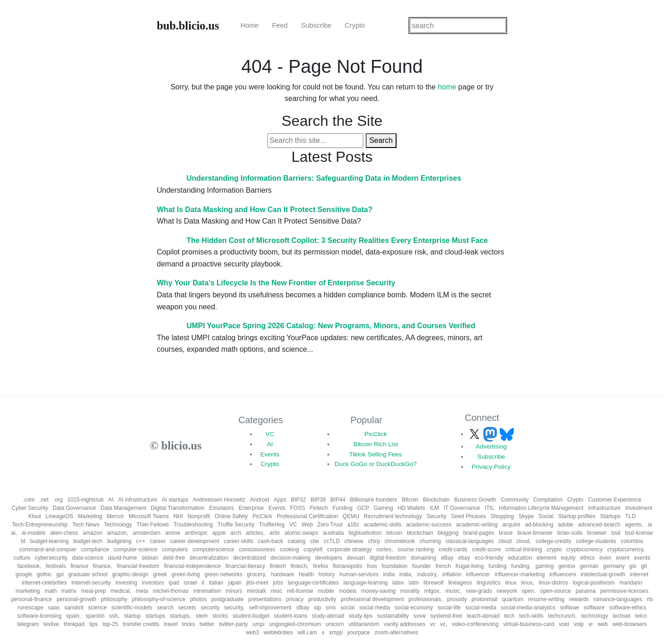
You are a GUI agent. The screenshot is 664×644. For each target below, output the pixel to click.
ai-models (34, 533)
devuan (356, 558)
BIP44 (338, 500)
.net (44, 500)
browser (597, 533)
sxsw (419, 616)
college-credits (554, 541)
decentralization (209, 558)
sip (317, 608)
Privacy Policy (491, 467)
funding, (521, 566)
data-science (88, 558)
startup (133, 616)
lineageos (460, 583)
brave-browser (535, 533)
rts (650, 599)
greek (160, 574)
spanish (95, 616)
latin (414, 583)
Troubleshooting (193, 525)
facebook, (29, 566)
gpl (60, 574)
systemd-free (446, 616)
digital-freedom (388, 558)
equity (568, 558)
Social (546, 516)
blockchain (420, 533)
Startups (610, 516)
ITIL (489, 508)
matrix (69, 591)
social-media (481, 608)
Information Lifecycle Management (541, 508)
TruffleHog (272, 525)
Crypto (355, 25)
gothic (44, 574)
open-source (555, 591)
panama (585, 591)
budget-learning (50, 541)
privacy (295, 599)
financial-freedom (138, 566)
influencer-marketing (520, 574)
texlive (51, 624)
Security (436, 516)
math (50, 591)
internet (639, 574)
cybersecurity (51, 558)
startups (155, 616)
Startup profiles (577, 516)
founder (422, 566)
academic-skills (382, 525)
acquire (511, 525)
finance (80, 566)
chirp (374, 541)
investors (153, 583)
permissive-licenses (625, 591)
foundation (395, 566)
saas (54, 608)
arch (236, 533)
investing (126, 583)
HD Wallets (411, 508)
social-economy (414, 608)
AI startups (175, 500)
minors (234, 591)
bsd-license (639, 533)
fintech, (299, 566)
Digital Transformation (178, 508)
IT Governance (462, 508)
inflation (452, 574)
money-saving (378, 591)
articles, (255, 533)
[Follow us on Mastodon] (491, 434)
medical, (121, 591)
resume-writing (546, 599)
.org (58, 500)
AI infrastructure (138, 500)
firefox (321, 566)
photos (198, 599)
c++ (141, 541)
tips (93, 624)
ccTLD (332, 541)
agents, (634, 525)
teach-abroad (483, 616)
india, (406, 574)
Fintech (319, 508)
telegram (28, 624)
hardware (283, 574)
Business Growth (475, 500)
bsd (616, 533)
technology (595, 616)
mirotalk (256, 591)
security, (234, 608)
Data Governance (74, 508)
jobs (278, 583)
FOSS (298, 508)
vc (433, 624)
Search (381, 140)
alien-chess (64, 533)
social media (375, 608)
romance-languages (618, 599)
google (24, 574)
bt (24, 541)
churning (430, 541)
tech (509, 616)
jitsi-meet (257, 583)
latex (398, 583)
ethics (587, 558)
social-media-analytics (528, 608)
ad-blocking (539, 525)
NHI (178, 516)
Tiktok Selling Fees (375, 454)
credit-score (487, 549)
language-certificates (313, 583)
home (447, 87)
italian (216, 583)
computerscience (213, 549)
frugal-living (470, 566)
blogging (448, 533)
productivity (322, 599)
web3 (252, 632)
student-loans (290, 616)
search (165, 608)
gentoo (567, 566)
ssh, (114, 616)
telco (641, 616)
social (347, 608)
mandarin (631, 583)
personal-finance (32, 599)
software (594, 608)
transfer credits (141, 624)
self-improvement (270, 608)
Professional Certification (307, 516)
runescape (30, 608)
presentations (265, 599)
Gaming (383, 508)
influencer (478, 574)
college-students (596, 541)
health (306, 574)
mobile (326, 591)
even (605, 558)
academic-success (429, 525)
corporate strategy (349, 549)
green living (186, 574)
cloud (505, 541)
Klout (34, 516)
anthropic (196, 533)
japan (235, 583)
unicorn (335, 624)
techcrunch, (563, 616)
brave (506, 533)
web (603, 624)
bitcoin (394, 533)
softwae (569, 608)
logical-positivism (594, 583)
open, (528, 591)
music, (454, 591)
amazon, (118, 533)
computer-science (136, 549)
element (547, 558)
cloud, (524, 541)
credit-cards (453, 549)
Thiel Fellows (153, 525)
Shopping (502, 516)
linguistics (489, 583)
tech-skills (531, 616)
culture (22, 558)
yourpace (359, 632)
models (348, 591)
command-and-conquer (48, 549)
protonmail (485, 599)
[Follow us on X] (475, 434)
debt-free (174, 558)
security (210, 608)
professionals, (426, 599)
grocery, (257, 574)
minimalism (207, 591)
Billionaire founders (373, 500)
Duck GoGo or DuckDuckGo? (375, 464)
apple (219, 533)
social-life (449, 608)
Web (307, 525)
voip (579, 624)
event (623, 558)
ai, (14, 533)
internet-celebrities (44, 583)
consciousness (257, 549)
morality (410, 591)
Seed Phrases (468, 516)
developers (329, 558)
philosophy (114, 599)
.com (29, 500)
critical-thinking (524, 549)
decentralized (249, 558)
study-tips (360, 616)
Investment (639, 508)
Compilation (548, 500)
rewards (579, 599)
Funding (342, 508)
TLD (631, 516)
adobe (566, 525)
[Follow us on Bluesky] (507, 434)
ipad (174, 583)
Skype (526, 516)
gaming (544, 566)
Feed (280, 25)
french (443, 566)
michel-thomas (171, 591)
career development (195, 541)
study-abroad (328, 616)
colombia (632, 541)
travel (171, 624)
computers (175, 549)
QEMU (351, 516)
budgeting (119, 541)
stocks (220, 616)
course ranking (416, 549)
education (520, 558)
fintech (278, 566)
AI (270, 444)
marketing (28, 591)
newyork (507, 591)
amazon (92, 533)
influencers (563, 574)
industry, (427, 574)
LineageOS (59, 516)
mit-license (300, 591)
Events (270, 454)
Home (249, 25)
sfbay (303, 608)
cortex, (385, 549)
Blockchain (436, 500)
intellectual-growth (603, 574)
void (564, 624)
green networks (223, 574)
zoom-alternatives (396, 632)
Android (259, 500)
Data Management (123, 508)
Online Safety (231, 516)
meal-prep (94, 591)
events (642, 558)
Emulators (222, 508)
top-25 (110, 624)
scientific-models (132, 608)
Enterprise (252, 508)
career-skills (238, 541)
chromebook (400, 541)
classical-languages (470, 541)
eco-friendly (489, 558)
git (644, 566)
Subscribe (316, 25)
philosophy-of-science (159, 599)
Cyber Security (30, 508)
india (389, 574)
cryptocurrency (584, 549)
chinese (354, 541)
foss (372, 566)
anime (173, 533)
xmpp (336, 632)
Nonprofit (199, 516)
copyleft (313, 549)
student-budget (251, 616)
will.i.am (307, 632)
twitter (207, 624)
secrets (187, 608)
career (158, 541)
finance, (102, 566)
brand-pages (478, 533)
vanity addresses (404, 624)
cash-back (270, 541)
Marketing (90, 516)
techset (622, 616)
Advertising (491, 446)
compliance (95, 549)
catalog (297, 541)
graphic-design (130, 574)
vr (591, 624)
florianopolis (348, 566)
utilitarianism (364, 624)
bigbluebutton (365, 533)
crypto (554, 549)
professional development (372, 599)
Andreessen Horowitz (219, 500)
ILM (434, 508)
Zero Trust (330, 525)
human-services (359, 574)
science (98, 608)
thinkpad (74, 624)
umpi (259, 624)
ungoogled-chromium (295, 624)
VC (270, 434)
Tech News (86, 525)
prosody (457, 599)
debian (150, 558)
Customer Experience (614, 500)
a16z (353, 525)
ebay (464, 558)
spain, (73, 616)
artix (275, 533)
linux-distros (553, 583)
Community (515, 500)
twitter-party (234, 624)
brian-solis (570, 533)
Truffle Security (236, 525)
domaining (424, 558)
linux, (528, 583)
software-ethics (628, 608)
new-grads (479, 591)
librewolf (433, 583)
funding (497, 566)
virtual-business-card (529, 624)
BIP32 (299, 500)
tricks (189, 624)
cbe (315, 541)
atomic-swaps (301, 533)
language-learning (366, 583)
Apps (280, 500)
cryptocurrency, (626, 549)
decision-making (291, 558)
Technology (118, 525)
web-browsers (630, 624)
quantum (513, 599)
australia (333, 533)
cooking (289, 549)
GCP (363, 508)
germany (614, 566)
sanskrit (74, 608)
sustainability (393, 616)
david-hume (122, 558)
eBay (447, 558)
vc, (443, 624)
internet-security (91, 583)
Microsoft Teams (149, 516)
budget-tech (88, 541)
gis (633, 566)
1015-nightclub (86, 500)
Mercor (116, 516)
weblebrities (278, 632)
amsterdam (147, 533)
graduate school (88, 574)
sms (331, 608)
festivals (56, 566)
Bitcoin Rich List (376, 444)
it (203, 583)
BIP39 (318, 500)
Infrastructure (604, 508)
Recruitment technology (393, 516)
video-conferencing (475, 624)
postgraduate (227, 599)
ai (650, 525)
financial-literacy (245, 566)
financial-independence (192, 566)
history (327, 574)
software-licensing (39, 616)
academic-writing (477, 525)
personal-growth (77, 599)
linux (511, 583)
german (589, 566)
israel (190, 583)
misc (276, 591)
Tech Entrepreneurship (40, 525)
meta (142, 591)
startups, (180, 616)
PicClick (375, 434)
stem (202, 616)
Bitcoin (410, 500)
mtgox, (433, 591)
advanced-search (599, 525)
